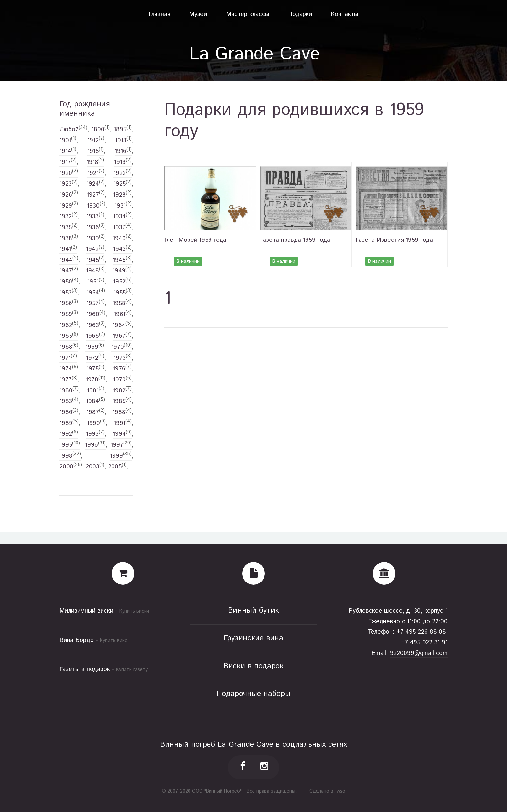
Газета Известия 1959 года (394, 240)
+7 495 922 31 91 (424, 642)
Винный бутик (253, 610)
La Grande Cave (255, 54)
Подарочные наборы (253, 694)
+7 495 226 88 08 (421, 632)
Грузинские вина (253, 638)
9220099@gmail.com (419, 653)
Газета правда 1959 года (295, 240)
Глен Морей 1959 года (195, 240)
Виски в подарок (253, 666)
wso (341, 791)
